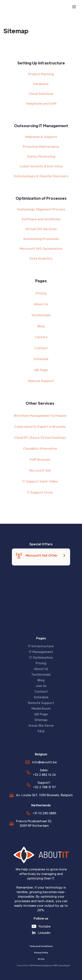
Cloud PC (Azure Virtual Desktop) (40, 437)
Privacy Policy (41, 953)
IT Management (41, 652)
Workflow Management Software (40, 416)
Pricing (41, 293)
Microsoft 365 (40, 470)
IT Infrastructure (41, 646)
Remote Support (41, 381)
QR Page (41, 370)
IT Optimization (41, 657)
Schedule (41, 359)
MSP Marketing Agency (41, 965)
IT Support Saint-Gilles (40, 481)
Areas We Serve (41, 725)
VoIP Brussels (40, 459)
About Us (41, 304)
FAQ (41, 731)
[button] (74, 7)
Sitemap (41, 720)
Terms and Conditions (41, 946)
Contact (41, 348)
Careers (41, 337)
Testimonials (41, 315)
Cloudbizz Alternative (40, 448)
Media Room (41, 708)
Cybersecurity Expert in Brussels (40, 427)
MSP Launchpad (62, 965)
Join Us (41, 686)
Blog (41, 326)
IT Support (40, 492)
